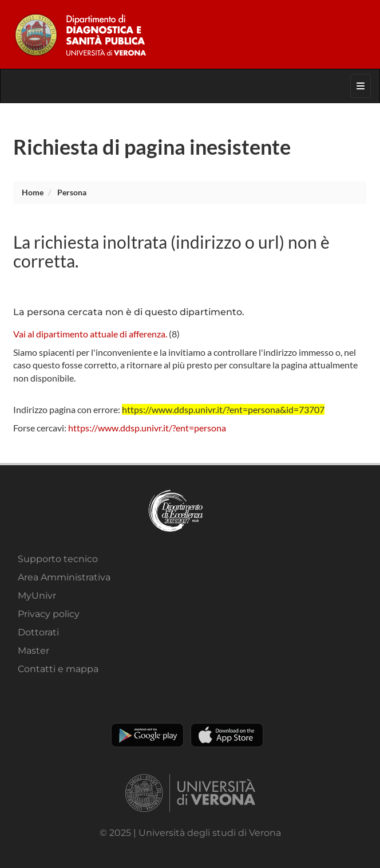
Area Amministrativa (64, 577)
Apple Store (227, 735)
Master (33, 651)
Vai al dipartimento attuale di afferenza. (90, 334)
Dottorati (38, 632)
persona (72, 192)
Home (33, 192)
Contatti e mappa (58, 669)
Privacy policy (49, 614)
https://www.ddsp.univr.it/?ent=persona (147, 428)
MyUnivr (37, 596)
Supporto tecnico (58, 559)
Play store (147, 735)
